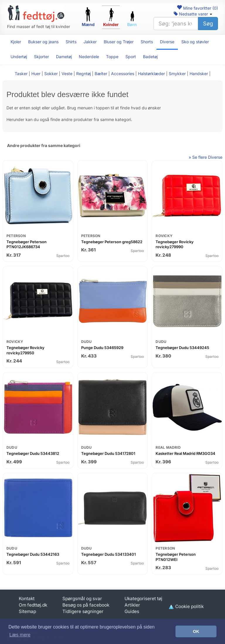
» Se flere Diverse (206, 157)
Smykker (177, 74)
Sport (131, 57)
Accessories (123, 74)
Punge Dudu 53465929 (102, 348)
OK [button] (196, 631)
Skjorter (41, 57)
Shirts (71, 42)
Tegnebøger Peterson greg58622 (112, 242)
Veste (67, 74)
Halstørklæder (151, 74)
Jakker (90, 42)
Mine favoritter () (197, 8)
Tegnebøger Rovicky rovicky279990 (175, 244)
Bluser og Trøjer (119, 42)
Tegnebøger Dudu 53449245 (182, 348)
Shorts (147, 42)
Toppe (112, 57)
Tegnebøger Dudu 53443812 (33, 453)
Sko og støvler (195, 42)
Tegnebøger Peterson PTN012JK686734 (27, 244)
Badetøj (150, 57)
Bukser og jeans (43, 42)
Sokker (51, 74)
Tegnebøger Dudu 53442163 (33, 554)
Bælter (101, 74)
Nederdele (89, 57)
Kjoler (16, 42)
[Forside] (36, 13)
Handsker (199, 74)
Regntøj (83, 74)
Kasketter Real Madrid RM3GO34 (185, 453)
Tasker (21, 74)
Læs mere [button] (20, 635)
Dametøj (64, 57)
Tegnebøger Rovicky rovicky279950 (25, 350)
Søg (208, 24)
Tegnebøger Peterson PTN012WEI (176, 557)
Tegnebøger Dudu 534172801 (108, 453)
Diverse (167, 42)
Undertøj (19, 57)
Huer (36, 74)
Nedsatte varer (193, 14)
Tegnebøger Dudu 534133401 (109, 554)
